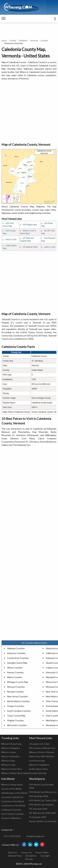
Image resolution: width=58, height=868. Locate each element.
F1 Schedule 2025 (38, 817)
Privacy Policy (42, 852)
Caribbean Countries (11, 810)
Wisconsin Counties (17, 725)
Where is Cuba (8, 765)
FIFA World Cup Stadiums (41, 805)
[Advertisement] (29, 111)
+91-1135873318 (12, 836)
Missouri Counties (16, 687)
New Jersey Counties (17, 696)
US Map (13, 41)
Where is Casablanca (39, 765)
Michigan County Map (18, 682)
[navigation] (3, 19)
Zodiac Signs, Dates (39, 769)
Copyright (45, 856)
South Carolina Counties (19, 711)
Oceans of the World (11, 789)
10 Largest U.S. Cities (39, 744)
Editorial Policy (15, 856)
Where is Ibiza (8, 761)
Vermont (34, 41)
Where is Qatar (9, 752)
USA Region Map (30, 225)
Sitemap (29, 859)
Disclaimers (31, 856)
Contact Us (26, 852)
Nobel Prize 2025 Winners (42, 756)
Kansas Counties (15, 672)
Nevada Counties (15, 692)
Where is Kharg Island (12, 785)
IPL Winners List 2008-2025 (43, 813)
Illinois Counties (15, 668)
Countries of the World (12, 801)
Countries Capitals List (12, 797)
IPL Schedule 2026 (38, 809)
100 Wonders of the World (14, 793)
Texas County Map (16, 716)
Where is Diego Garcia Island (15, 773)
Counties (44, 41)
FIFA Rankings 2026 (39, 796)
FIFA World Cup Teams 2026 (43, 800)
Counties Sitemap (38, 773)
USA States (23, 41)
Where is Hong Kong (11, 744)
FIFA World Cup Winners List (43, 792)
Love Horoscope (37, 761)
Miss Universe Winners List (42, 748)
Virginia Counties (15, 720)
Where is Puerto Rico (12, 769)
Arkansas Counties (16, 653)
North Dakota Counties (18, 701)
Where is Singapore (11, 748)
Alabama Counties (16, 648)
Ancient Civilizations (11, 818)
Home (4, 41)
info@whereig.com (35, 836)
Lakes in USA (50, 247)
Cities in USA (11, 240)
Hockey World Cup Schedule (43, 821)
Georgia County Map (17, 663)
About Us (13, 852)
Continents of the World (13, 805)
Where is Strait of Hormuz (42, 752)
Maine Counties (15, 677)
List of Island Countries (13, 814)
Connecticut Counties (18, 658)
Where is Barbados (10, 756)
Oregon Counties (16, 706)
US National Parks (30, 247)
